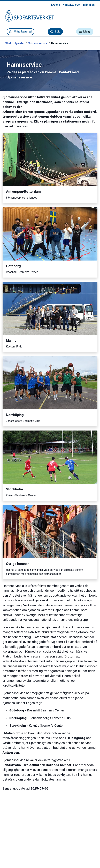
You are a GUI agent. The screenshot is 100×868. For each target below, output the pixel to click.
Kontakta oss (71, 5)
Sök (55, 32)
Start (8, 43)
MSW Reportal (21, 32)
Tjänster (20, 43)
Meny (84, 32)
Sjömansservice (38, 43)
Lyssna (56, 5)
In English (89, 5)
